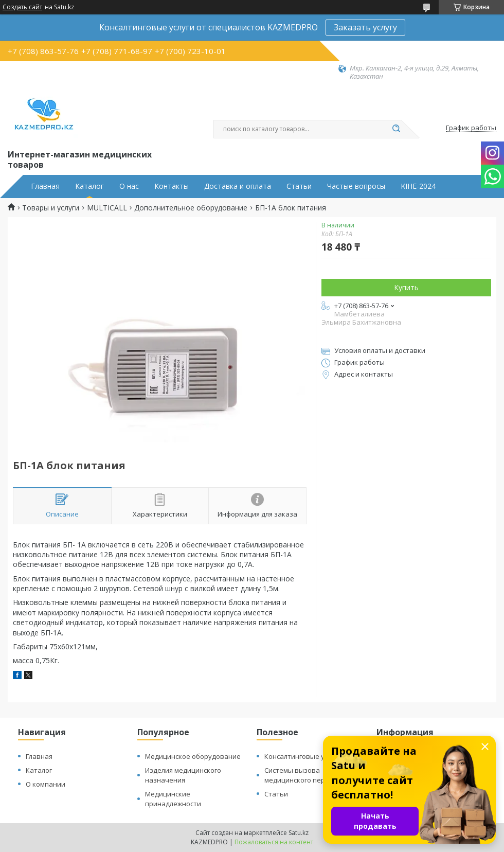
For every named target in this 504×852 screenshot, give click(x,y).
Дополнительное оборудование (191, 208)
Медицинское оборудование (193, 756)
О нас (129, 186)
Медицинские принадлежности (173, 799)
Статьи (299, 186)
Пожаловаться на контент (274, 842)
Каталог (89, 186)
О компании (46, 784)
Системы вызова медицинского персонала (306, 775)
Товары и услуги (51, 208)
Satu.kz (299, 833)
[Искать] (396, 129)
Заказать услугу (365, 27)
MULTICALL (107, 208)
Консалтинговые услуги (303, 756)
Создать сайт (22, 7)
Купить (406, 287)
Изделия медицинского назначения (183, 775)
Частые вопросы (356, 186)
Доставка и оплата (238, 186)
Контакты (172, 186)
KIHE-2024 (418, 186)
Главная (45, 186)
